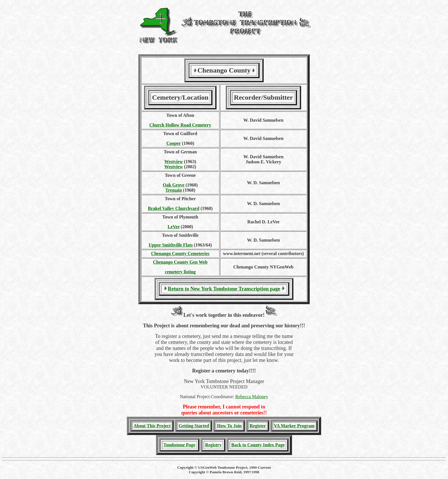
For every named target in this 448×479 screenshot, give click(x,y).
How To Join (229, 426)
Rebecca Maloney (252, 397)
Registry (213, 445)
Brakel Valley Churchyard (173, 208)
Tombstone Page (179, 445)
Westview (174, 162)
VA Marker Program (294, 426)
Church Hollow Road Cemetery (180, 125)
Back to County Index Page (258, 445)
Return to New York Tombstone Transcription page (224, 289)
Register (258, 426)
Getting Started (194, 426)
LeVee (174, 227)
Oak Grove (174, 185)
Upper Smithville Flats (171, 245)
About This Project (152, 426)
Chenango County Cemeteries (180, 253)
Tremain (174, 190)
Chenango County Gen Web (180, 262)
